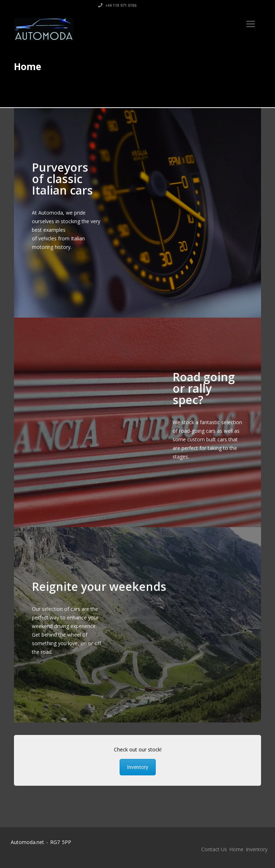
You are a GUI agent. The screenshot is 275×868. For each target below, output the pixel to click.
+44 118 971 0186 (242, 5)
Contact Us (214, 849)
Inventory (138, 767)
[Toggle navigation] (251, 24)
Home (236, 849)
